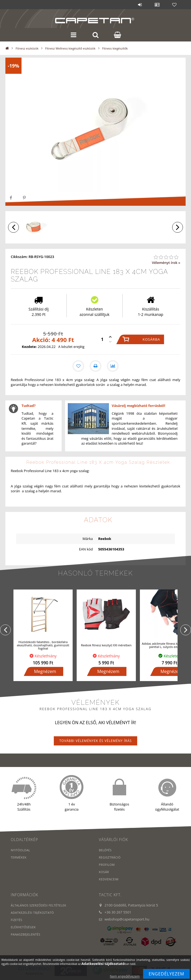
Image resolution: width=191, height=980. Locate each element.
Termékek (19, 857)
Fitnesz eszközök (27, 48)
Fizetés (17, 920)
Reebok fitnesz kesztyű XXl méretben (106, 645)
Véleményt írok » (166, 263)
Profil (157, 5)
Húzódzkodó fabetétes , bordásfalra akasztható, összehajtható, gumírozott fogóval (43, 645)
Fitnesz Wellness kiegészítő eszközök (70, 48)
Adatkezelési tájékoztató (32, 913)
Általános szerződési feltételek (38, 905)
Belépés (140, 5)
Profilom (107, 865)
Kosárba (151, 339)
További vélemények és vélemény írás (95, 741)
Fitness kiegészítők (115, 48)
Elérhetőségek (23, 927)
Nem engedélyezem (125, 976)
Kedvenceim (109, 879)
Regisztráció (110, 857)
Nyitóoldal (20, 850)
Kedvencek (174, 5)
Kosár (104, 872)
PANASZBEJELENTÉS (26, 934)
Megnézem (45, 671)
